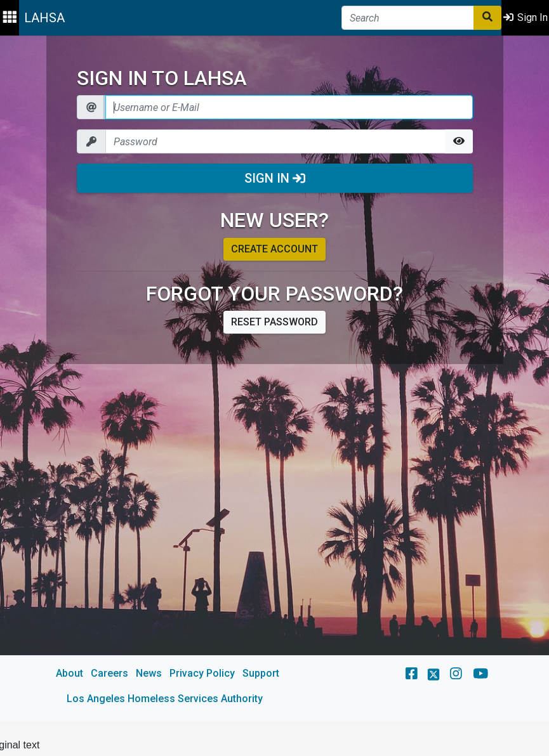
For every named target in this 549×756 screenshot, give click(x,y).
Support (261, 673)
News (149, 673)
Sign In (275, 178)
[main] (274, 379)
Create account (274, 249)
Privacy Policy (202, 673)
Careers (109, 673)
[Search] (408, 18)
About (69, 673)
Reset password (274, 322)
